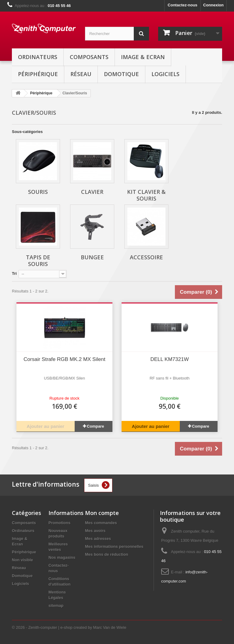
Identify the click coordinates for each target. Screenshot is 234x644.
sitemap (56, 605)
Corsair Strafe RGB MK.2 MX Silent (64, 359)
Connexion (213, 5)
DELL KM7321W (170, 359)
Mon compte (102, 513)
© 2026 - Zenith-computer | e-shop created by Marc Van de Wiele (69, 627)
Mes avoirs (95, 531)
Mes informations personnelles (114, 546)
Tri (14, 273)
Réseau (81, 74)
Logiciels (165, 74)
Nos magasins (62, 557)
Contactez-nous (183, 5)
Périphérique (38, 74)
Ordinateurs (38, 57)
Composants (89, 57)
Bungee (92, 257)
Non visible (22, 560)
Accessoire (146, 257)
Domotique (121, 74)
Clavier (92, 192)
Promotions (59, 523)
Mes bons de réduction (107, 554)
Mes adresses (98, 539)
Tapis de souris (38, 261)
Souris (38, 192)
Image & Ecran (143, 57)
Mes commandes (101, 523)
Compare (95, 426)
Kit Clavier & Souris (146, 195)
